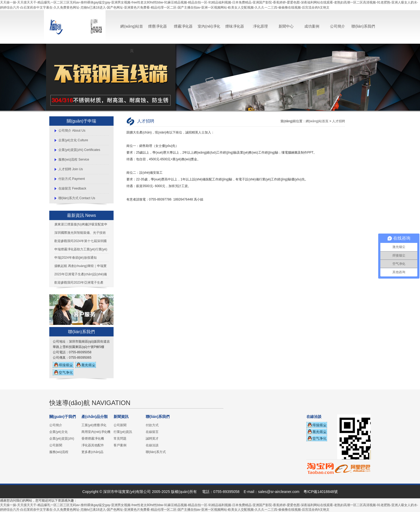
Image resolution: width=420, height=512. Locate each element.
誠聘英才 (152, 439)
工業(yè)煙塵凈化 (94, 425)
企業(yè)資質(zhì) (62, 439)
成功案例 (312, 26)
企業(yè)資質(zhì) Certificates (79, 150)
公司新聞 (56, 445)
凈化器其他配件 (93, 445)
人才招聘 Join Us (71, 169)
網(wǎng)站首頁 (317, 121)
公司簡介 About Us (72, 131)
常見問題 (120, 439)
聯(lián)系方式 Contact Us (77, 198)
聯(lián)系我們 (363, 26)
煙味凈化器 (235, 26)
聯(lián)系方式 (156, 452)
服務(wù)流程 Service (74, 159)
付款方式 (152, 425)
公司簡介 (337, 26)
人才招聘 (339, 121)
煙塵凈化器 (157, 26)
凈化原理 (260, 26)
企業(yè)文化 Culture (73, 140)
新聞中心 (286, 26)
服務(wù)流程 (59, 452)
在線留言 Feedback (72, 188)
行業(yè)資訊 (123, 432)
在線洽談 (152, 445)
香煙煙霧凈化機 (93, 439)
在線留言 (152, 432)
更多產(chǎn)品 (92, 452)
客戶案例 (120, 445)
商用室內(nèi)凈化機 (96, 432)
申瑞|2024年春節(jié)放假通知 (76, 258)
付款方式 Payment (72, 179)
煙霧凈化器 (183, 26)
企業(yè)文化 (59, 432)
